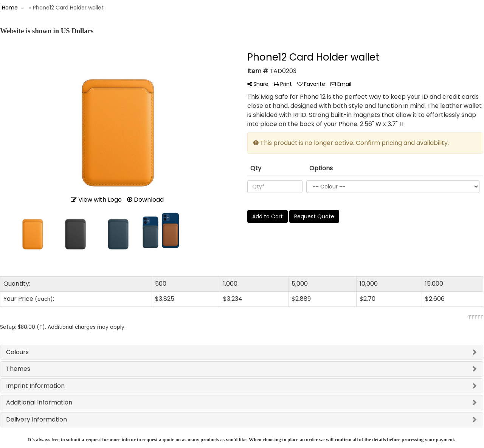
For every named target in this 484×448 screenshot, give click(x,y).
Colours (17, 352)
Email (341, 84)
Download (145, 200)
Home (10, 8)
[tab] (242, 352)
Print (283, 84)
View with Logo (96, 200)
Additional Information (39, 402)
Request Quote (314, 216)
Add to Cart (268, 216)
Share (258, 84)
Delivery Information (36, 419)
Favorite (311, 84)
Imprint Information (35, 386)
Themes (18, 369)
